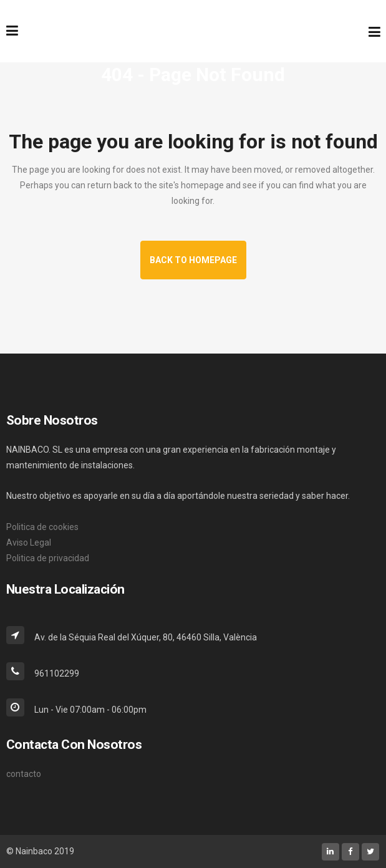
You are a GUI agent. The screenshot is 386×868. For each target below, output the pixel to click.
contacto (24, 774)
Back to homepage (193, 260)
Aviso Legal (29, 542)
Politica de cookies (42, 527)
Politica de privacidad (48, 558)
